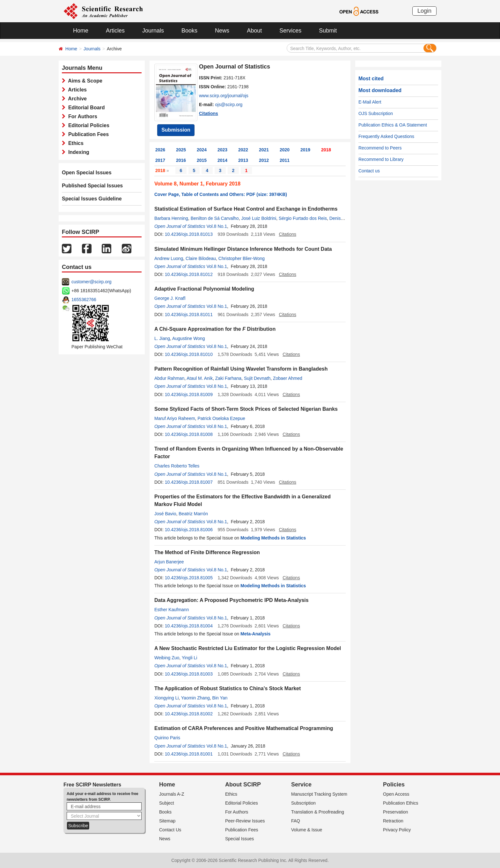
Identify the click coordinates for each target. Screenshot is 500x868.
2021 (264, 150)
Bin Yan (220, 698)
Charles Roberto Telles (177, 466)
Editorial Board (85, 108)
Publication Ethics (401, 803)
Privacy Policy (397, 830)
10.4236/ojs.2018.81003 (189, 674)
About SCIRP (243, 785)
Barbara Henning (171, 218)
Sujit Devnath (257, 378)
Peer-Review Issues (245, 821)
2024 (202, 150)
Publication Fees (87, 134)
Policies (394, 785)
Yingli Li (190, 658)
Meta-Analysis (255, 634)
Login (424, 11)
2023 (222, 150)
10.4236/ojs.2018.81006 (189, 530)
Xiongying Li (166, 698)
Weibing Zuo (167, 658)
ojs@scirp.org (229, 105)
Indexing (77, 152)
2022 (243, 150)
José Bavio (165, 514)
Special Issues (239, 839)
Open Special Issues (87, 173)
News (222, 31)
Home (81, 31)
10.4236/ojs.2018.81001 (189, 754)
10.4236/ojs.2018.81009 (189, 394)
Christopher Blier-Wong (242, 258)
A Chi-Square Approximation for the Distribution (215, 329)
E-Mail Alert (370, 102)
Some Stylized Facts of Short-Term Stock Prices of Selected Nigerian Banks (246, 409)
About (254, 31)
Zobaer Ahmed (288, 378)
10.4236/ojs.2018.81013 (189, 234)
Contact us (369, 171)
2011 (285, 160)
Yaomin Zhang (195, 698)
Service (301, 785)
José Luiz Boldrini (259, 218)
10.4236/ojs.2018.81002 (189, 714)
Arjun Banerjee (169, 562)
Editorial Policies (87, 125)
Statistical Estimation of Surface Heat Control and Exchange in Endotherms (246, 209)
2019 (305, 150)
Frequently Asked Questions (386, 136)
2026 (160, 150)
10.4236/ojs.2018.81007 (189, 482)
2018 (326, 150)
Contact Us (170, 830)
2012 (264, 160)
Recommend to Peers (380, 148)
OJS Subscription (376, 113)
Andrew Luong (169, 258)
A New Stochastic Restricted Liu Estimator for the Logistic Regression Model (248, 648)
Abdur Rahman (169, 378)
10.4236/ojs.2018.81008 (189, 434)
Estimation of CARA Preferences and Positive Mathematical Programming (244, 728)
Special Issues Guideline (92, 199)
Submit (328, 31)
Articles (115, 31)
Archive (76, 99)
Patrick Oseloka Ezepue (221, 418)
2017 (160, 160)
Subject (167, 803)
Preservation (396, 812)
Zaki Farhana (228, 378)
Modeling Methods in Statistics (273, 538)
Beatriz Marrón (193, 514)
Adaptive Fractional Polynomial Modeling (204, 289)
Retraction (393, 821)
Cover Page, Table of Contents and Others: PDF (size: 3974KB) (221, 194)
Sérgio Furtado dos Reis (303, 218)
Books (189, 31)
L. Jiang (162, 338)
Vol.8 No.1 (217, 226)
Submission (176, 130)
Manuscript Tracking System (319, 794)
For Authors (81, 116)
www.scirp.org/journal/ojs (224, 96)
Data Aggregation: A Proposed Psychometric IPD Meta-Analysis (232, 600)
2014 (222, 160)
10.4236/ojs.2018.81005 (189, 578)
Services (290, 31)
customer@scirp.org (91, 282)
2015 (202, 160)
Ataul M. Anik (200, 378)
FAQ (296, 821)
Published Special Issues (92, 186)
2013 (243, 160)
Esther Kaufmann (172, 610)
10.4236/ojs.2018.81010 (189, 354)
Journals (153, 31)
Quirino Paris (167, 738)
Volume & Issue (307, 830)
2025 (181, 150)
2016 (181, 160)
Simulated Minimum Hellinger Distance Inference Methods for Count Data (243, 249)
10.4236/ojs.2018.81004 (189, 626)
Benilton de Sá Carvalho (215, 218)
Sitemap (167, 821)
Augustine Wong (188, 338)
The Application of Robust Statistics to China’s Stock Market (228, 688)
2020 (285, 150)
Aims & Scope (84, 81)
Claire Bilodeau (201, 258)
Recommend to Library (381, 159)
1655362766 (84, 300)
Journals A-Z (172, 794)
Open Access (396, 794)
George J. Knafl (170, 298)
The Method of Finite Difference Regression (207, 552)
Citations (209, 113)
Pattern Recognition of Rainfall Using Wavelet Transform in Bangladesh (241, 369)
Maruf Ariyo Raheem (175, 418)
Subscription (303, 803)
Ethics (74, 143)
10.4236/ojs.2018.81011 (189, 315)
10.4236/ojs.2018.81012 (189, 274)
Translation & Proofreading (318, 812)
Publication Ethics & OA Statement (393, 125)
